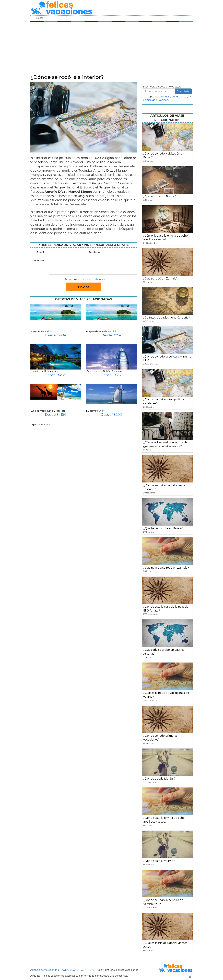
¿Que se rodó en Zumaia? (161, 279)
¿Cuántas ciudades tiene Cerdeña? (167, 318)
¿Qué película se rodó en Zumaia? (166, 568)
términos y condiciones (91, 279)
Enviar (84, 287)
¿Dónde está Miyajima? (159, 861)
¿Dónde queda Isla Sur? (159, 779)
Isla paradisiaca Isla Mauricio (102, 331)
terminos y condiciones (172, 97)
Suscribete (183, 91)
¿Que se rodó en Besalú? (160, 196)
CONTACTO (88, 970)
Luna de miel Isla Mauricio (45, 371)
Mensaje (39, 261)
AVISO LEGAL (70, 970)
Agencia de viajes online (45, 970)
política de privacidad (156, 100)
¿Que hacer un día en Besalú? (163, 528)
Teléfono (94, 252)
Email (40, 252)
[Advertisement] (112, 49)
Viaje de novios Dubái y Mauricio (104, 371)
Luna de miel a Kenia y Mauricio (48, 411)
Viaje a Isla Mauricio (41, 331)
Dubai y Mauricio (96, 411)
